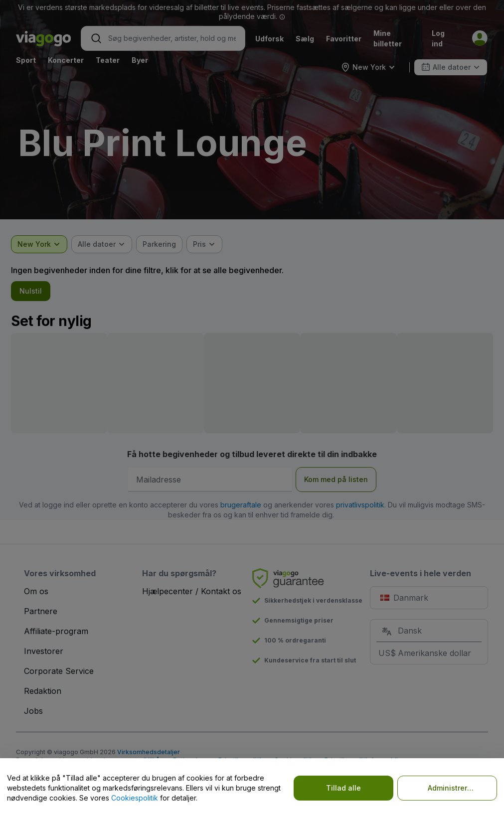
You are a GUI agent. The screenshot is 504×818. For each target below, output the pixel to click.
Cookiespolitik (135, 798)
